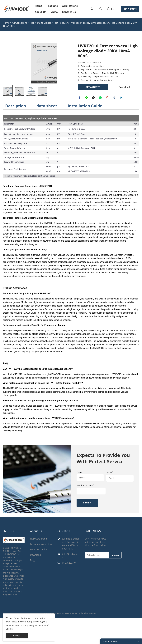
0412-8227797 (69, 589)
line (87, 98)
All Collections (20, 23)
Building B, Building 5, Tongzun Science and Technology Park (70, 570)
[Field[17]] (90, 504)
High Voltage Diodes (40, 23)
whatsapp (101, 98)
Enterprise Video (39, 575)
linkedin (121, 98)
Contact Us (69, 12)
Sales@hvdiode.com (70, 582)
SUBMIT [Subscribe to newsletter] (115, 581)
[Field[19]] (120, 504)
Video (54, 12)
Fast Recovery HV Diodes (67, 23)
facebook (80, 98)
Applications (70, 6)
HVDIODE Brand (38, 565)
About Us (40, 12)
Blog (32, 586)
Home (39, 6)
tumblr (115, 98)
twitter (94, 98)
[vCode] (91, 517)
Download (124, 87)
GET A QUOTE (130, 9)
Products (52, 6)
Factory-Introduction (41, 570)
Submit (87, 529)
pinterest (108, 98)
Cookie (17, 618)
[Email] (97, 581)
